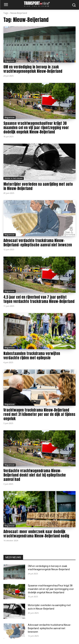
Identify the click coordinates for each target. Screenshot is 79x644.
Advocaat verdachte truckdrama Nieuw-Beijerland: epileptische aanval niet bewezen (38, 243)
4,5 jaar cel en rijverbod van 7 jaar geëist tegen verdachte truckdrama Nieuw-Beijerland (39, 299)
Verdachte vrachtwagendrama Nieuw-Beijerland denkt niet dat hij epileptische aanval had (35, 475)
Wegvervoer (10, 61)
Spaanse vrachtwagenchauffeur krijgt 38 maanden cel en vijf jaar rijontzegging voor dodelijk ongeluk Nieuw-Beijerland (36, 128)
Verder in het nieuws (14, 178)
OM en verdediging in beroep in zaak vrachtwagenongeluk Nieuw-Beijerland (33, 69)
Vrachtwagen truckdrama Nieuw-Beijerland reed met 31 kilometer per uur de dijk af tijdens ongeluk (39, 414)
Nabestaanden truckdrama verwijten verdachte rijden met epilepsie (32, 356)
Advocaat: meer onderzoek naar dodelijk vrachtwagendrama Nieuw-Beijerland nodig (36, 534)
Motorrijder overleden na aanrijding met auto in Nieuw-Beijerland (38, 186)
